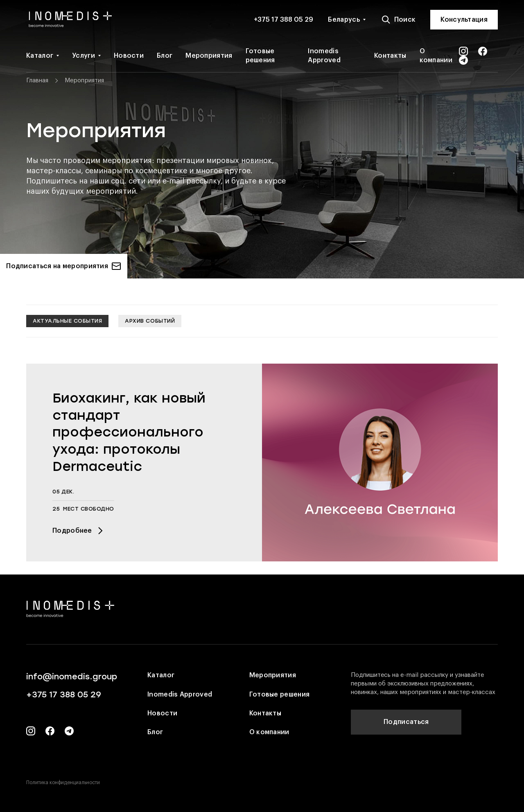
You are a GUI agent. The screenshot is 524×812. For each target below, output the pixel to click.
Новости (129, 56)
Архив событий (150, 321)
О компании (436, 56)
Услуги (84, 56)
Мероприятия (209, 56)
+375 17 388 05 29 (283, 20)
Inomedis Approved (324, 56)
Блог (165, 56)
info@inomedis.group (72, 676)
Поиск (399, 20)
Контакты (390, 56)
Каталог (40, 56)
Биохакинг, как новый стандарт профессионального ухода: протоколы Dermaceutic (129, 432)
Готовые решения (260, 56)
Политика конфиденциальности (63, 783)
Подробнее (79, 531)
